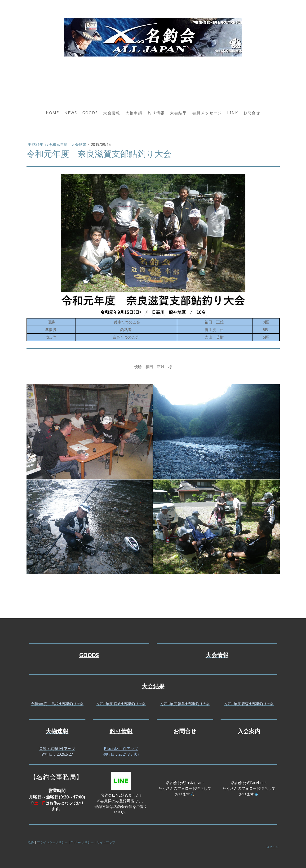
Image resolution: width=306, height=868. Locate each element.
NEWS (71, 113)
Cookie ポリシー (82, 842)
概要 (31, 842)
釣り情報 (156, 113)
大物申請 (134, 113)
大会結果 (178, 113)
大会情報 (112, 113)
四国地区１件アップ (121, 749)
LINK (233, 113)
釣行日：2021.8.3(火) (121, 754)
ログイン (272, 847)
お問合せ (252, 113)
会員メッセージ (207, 113)
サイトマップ (106, 842)
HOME (53, 113)
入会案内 (249, 731)
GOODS (90, 113)
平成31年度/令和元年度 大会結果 (58, 144)
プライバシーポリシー (52, 842)
